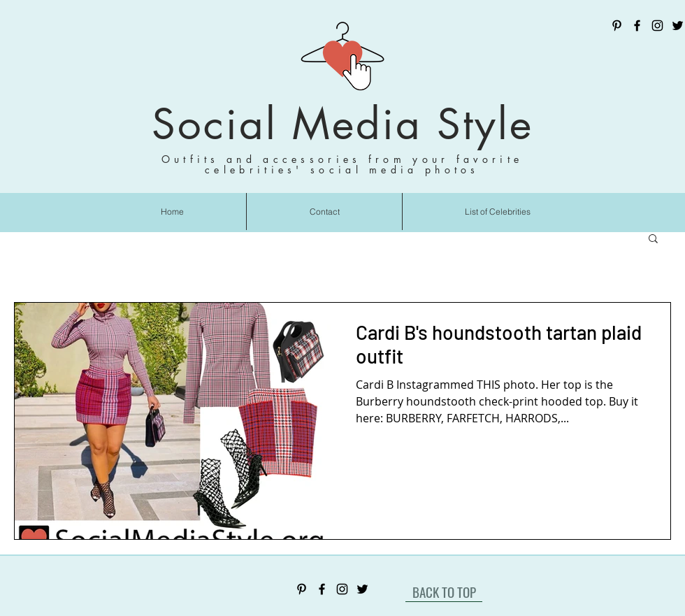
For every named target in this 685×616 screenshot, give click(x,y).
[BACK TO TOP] (444, 592)
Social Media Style (342, 124)
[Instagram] (657, 26)
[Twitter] (678, 26)
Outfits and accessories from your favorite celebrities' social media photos (342, 164)
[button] (653, 239)
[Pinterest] (617, 26)
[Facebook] (637, 26)
